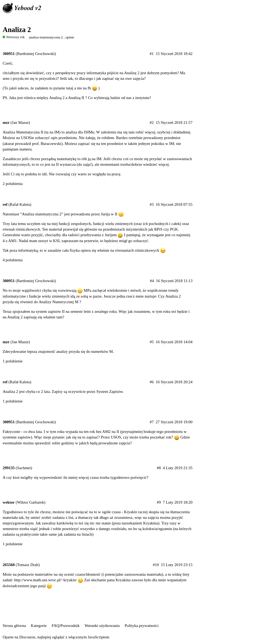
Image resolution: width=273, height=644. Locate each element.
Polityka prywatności (142, 626)
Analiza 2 (17, 30)
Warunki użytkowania (102, 626)
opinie (70, 37)
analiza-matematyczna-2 (46, 37)
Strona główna (14, 626)
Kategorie (39, 626)
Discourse (27, 637)
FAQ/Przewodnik (66, 626)
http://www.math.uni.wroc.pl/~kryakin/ (45, 580)
